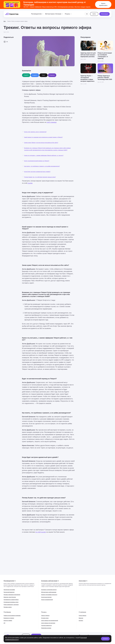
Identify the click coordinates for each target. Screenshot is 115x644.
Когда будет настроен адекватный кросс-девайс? (37, 172)
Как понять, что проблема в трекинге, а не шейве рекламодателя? (42, 166)
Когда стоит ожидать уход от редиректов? (35, 132)
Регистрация (105, 14)
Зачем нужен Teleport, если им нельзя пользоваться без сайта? (41, 143)
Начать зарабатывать (103, 4)
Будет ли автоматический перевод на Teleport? (37, 161)
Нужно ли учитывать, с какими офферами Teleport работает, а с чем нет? (44, 155)
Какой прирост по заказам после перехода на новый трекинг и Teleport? (43, 137)
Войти (94, 14)
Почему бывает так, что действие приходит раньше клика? (40, 177)
